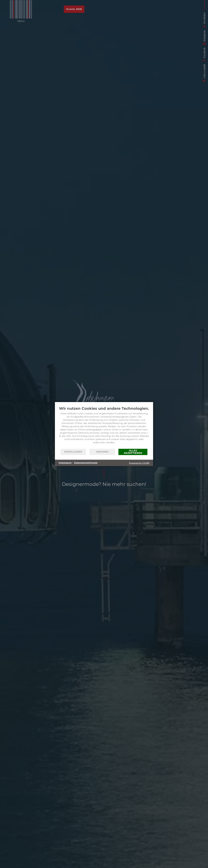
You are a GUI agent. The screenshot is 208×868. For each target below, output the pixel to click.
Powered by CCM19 (139, 463)
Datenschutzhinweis (86, 463)
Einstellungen (73, 452)
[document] (104, 427)
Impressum (65, 463)
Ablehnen (102, 452)
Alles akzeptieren (133, 452)
